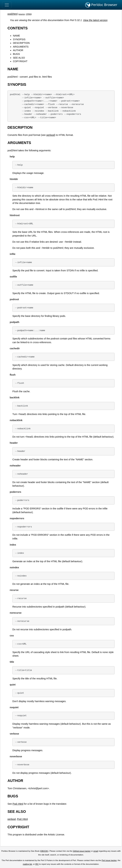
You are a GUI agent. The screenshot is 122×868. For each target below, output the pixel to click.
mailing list (27, 864)
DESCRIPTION (21, 43)
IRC (37, 864)
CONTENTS (18, 28)
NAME (16, 36)
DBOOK (44, 851)
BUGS (16, 54)
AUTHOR (18, 50)
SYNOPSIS (19, 39)
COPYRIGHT (20, 61)
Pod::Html (18, 804)
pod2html (12, 14)
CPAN (28, 14)
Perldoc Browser (101, 5)
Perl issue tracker (109, 860)
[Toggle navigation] (7, 5)
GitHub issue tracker (82, 851)
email (96, 851)
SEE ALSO (19, 58)
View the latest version (95, 20)
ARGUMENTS (21, 47)
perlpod (50, 135)
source (22, 14)
